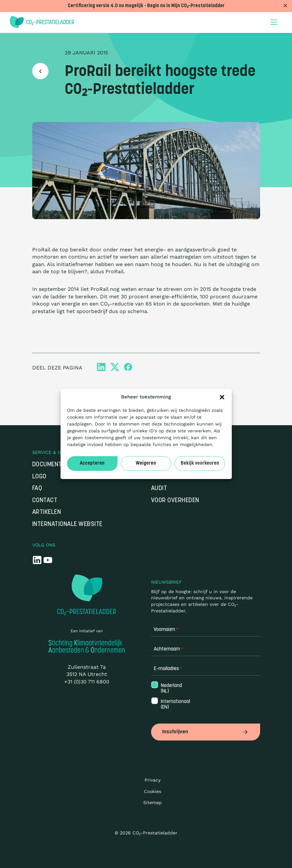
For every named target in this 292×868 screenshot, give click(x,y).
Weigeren (146, 464)
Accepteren (92, 464)
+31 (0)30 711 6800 (87, 682)
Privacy (153, 780)
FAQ (37, 489)
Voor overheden (175, 501)
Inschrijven (206, 732)
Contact (45, 501)
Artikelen (47, 512)
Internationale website (67, 524)
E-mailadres (168, 669)
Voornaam (166, 630)
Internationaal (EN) (175, 705)
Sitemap (153, 802)
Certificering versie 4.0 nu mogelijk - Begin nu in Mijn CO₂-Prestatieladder (146, 6)
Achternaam (168, 649)
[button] (222, 397)
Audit (159, 489)
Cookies (153, 791)
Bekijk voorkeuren (200, 464)
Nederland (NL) (171, 689)
